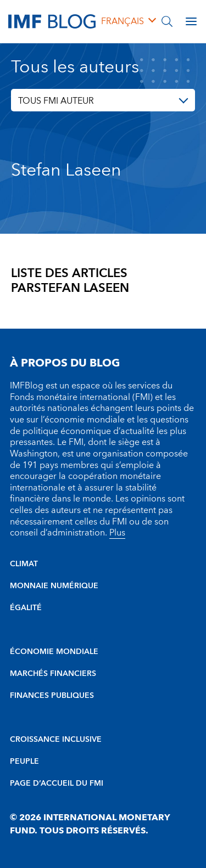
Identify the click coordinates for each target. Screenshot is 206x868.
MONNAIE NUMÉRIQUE (54, 586)
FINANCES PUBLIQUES (52, 696)
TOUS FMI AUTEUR (56, 101)
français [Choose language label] (123, 21)
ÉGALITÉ (26, 608)
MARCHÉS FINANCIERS (53, 674)
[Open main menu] (191, 21)
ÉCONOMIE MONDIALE (54, 652)
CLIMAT (24, 564)
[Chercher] (167, 21)
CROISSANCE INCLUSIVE (56, 740)
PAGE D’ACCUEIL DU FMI (57, 784)
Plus (117, 533)
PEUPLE (24, 762)
